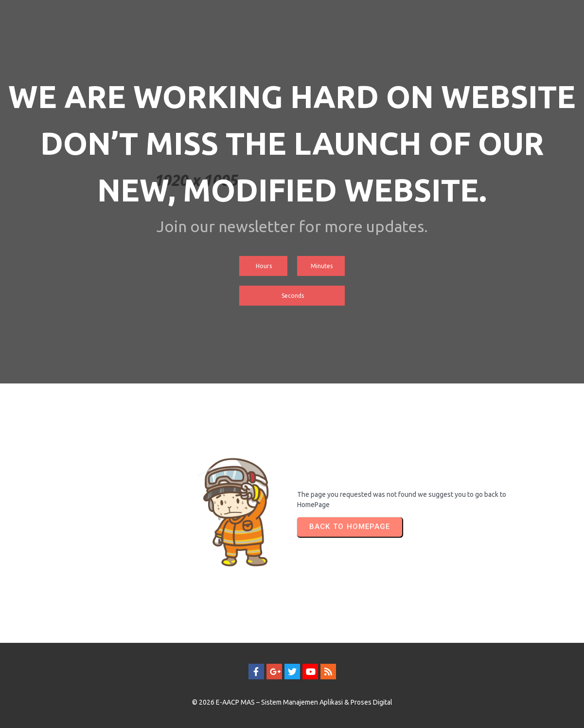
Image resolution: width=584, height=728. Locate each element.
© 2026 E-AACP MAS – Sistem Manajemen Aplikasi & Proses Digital (292, 702)
